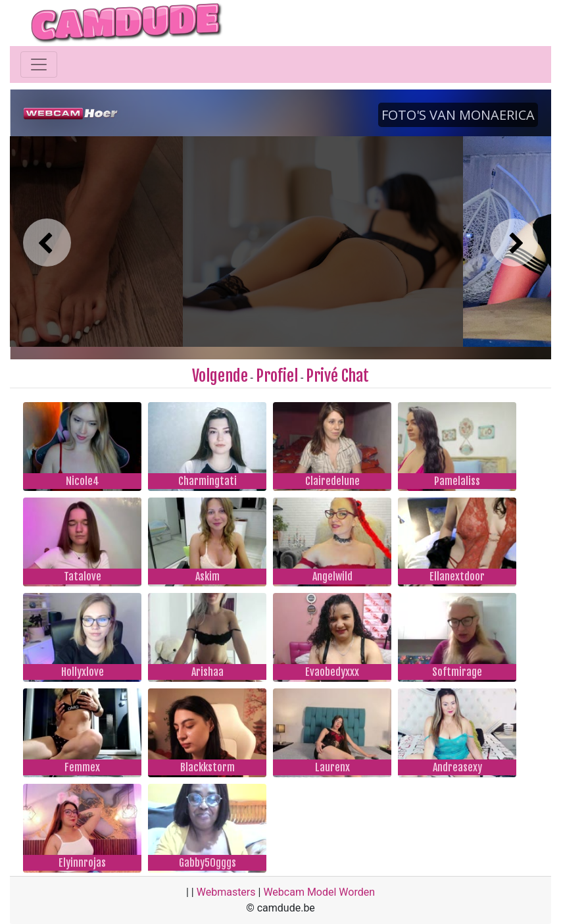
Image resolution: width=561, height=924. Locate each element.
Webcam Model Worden (319, 892)
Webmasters (226, 892)
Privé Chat (337, 376)
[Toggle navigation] (39, 64)
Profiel (277, 376)
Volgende (220, 376)
